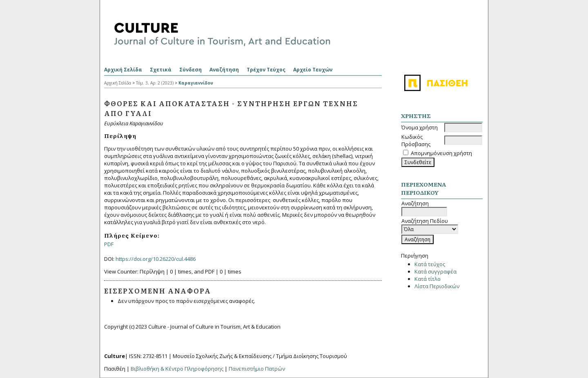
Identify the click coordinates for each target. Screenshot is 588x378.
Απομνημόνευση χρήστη (441, 153)
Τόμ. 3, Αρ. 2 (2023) (155, 83)
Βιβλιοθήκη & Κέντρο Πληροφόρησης (177, 369)
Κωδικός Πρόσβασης (416, 140)
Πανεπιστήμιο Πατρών (257, 369)
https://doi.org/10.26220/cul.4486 (156, 259)
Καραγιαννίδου (196, 83)
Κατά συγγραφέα (435, 271)
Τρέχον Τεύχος (266, 70)
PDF (109, 244)
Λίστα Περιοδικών (437, 286)
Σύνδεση (190, 70)
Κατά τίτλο (428, 279)
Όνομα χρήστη (420, 127)
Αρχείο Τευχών (313, 70)
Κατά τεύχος (430, 264)
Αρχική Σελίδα (123, 70)
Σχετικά (161, 70)
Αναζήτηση (224, 70)
